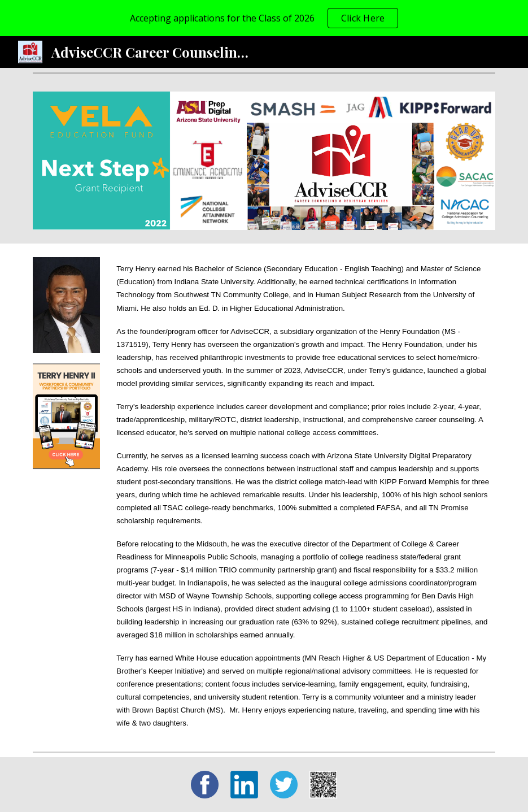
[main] (303, 495)
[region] (264, 18)
